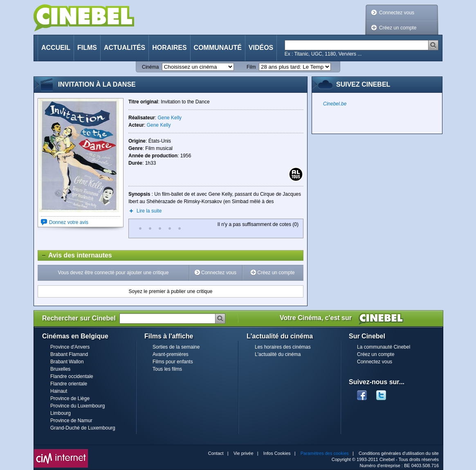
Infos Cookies (277, 453)
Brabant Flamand (69, 354)
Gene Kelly (170, 118)
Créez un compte (398, 28)
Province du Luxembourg (77, 406)
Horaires (169, 48)
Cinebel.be (335, 104)
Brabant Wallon (67, 362)
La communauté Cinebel (384, 347)
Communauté (218, 48)
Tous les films (167, 369)
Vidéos (261, 48)
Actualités (125, 48)
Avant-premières (171, 354)
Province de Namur (71, 421)
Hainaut (59, 391)
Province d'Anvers (70, 347)
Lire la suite (149, 211)
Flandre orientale (69, 384)
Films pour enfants (173, 362)
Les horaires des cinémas (283, 347)
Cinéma (150, 67)
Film (251, 67)
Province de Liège (70, 398)
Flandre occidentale (72, 376)
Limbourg (61, 413)
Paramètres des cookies (325, 453)
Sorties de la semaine (176, 347)
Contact (216, 453)
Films (87, 48)
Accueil (56, 48)
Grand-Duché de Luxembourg (83, 428)
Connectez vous (397, 13)
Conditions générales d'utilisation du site (399, 453)
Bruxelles (60, 369)
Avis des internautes (75, 255)
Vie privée (244, 453)
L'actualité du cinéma (278, 354)
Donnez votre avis (69, 222)
